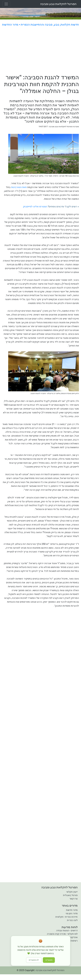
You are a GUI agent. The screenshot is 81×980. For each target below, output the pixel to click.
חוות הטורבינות (19, 187)
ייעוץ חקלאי (72, 892)
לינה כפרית (72, 920)
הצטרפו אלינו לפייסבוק (35, 206)
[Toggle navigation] (6, 4)
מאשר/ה (49, 960)
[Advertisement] (40, 51)
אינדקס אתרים (70, 937)
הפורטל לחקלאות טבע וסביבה (58, 4)
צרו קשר (74, 899)
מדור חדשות (72, 910)
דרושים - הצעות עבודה (67, 930)
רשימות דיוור (72, 941)
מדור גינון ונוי (72, 913)
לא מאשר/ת (34, 960)
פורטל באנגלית (70, 895)
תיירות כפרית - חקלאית (67, 917)
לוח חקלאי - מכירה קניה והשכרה (62, 934)
